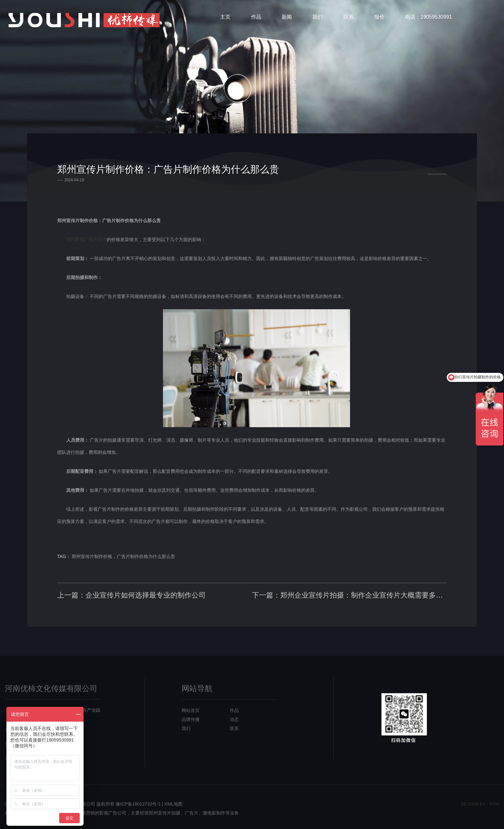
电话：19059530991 (428, 18)
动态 (234, 716)
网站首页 (191, 707)
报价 (379, 18)
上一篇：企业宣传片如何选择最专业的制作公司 (133, 591)
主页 (225, 18)
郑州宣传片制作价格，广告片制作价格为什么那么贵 (126, 552)
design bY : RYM (480, 801)
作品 (256, 18)
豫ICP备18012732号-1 (138, 801)
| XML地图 (172, 801)
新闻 (287, 18)
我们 (318, 18)
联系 (348, 18)
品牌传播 (191, 716)
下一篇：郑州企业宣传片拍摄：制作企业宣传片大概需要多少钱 (348, 591)
